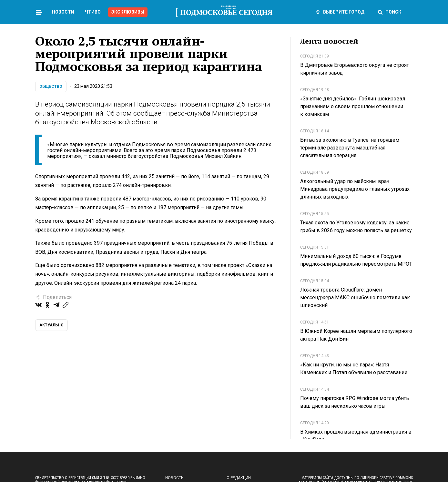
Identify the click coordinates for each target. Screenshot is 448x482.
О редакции (239, 478)
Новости (63, 12)
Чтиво (93, 12)
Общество (51, 87)
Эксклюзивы (128, 12)
